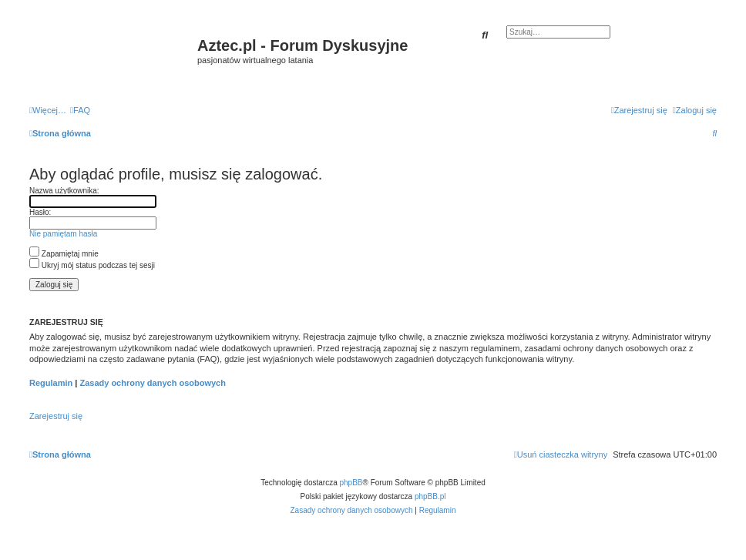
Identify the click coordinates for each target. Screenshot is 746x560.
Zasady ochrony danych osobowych (153, 383)
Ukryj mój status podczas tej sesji (92, 265)
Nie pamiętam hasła (63, 234)
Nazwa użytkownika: (64, 191)
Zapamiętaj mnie (64, 254)
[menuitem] (80, 110)
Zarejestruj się (56, 416)
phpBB (351, 483)
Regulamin (51, 383)
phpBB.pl (430, 496)
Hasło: (40, 212)
